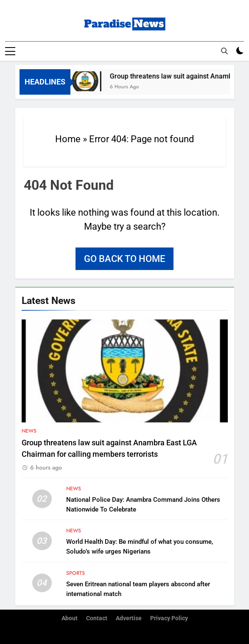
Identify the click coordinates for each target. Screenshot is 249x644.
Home (68, 139)
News (29, 431)
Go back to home (124, 259)
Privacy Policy (169, 618)
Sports (76, 573)
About (70, 618)
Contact (97, 618)
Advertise (129, 618)
